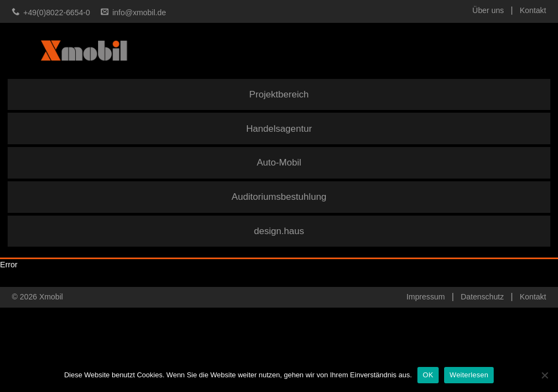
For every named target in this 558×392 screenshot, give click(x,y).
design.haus (279, 231)
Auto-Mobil (279, 163)
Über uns (488, 10)
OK (428, 375)
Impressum (426, 297)
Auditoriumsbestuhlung (279, 197)
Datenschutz (482, 297)
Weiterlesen (469, 375)
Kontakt (533, 10)
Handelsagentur (279, 129)
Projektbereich (279, 94)
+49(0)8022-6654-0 (57, 13)
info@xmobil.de (139, 13)
